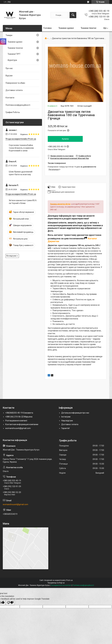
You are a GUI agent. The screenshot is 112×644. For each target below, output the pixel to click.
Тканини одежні (66, 28)
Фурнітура (12, 60)
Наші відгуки (67, 421)
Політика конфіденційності (18, 105)
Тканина (54, 204)
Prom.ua (69, 580)
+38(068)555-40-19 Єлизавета (19, 413)
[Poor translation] (10, 603)
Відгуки (9, 76)
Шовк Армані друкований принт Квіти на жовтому (21, 173)
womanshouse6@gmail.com (18, 428)
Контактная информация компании (22, 424)
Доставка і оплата (14, 90)
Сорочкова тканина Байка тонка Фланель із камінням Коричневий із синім (21, 148)
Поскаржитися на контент (61, 585)
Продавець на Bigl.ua (56, 583)
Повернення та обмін (15, 83)
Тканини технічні (89, 28)
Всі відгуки (11, 256)
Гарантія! (65, 428)
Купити (65, 139)
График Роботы (13, 112)
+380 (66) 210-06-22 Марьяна (19, 417)
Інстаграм (66, 417)
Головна (47, 28)
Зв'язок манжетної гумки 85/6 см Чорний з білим (23, 202)
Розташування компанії (16, 421)
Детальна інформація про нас (75, 413)
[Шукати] (73, 15)
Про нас (9, 68)
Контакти (10, 98)
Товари (9, 35)
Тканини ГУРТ (14, 54)
